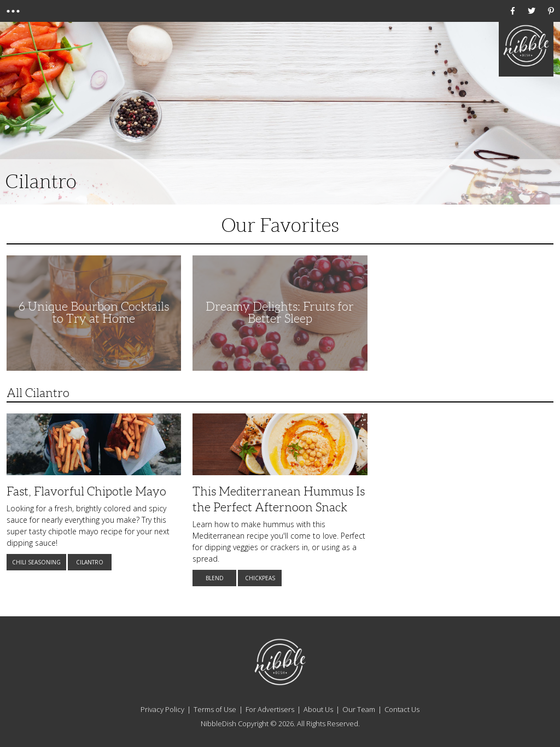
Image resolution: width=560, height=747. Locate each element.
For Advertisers (270, 709)
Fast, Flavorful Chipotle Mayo (86, 491)
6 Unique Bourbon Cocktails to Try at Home (94, 313)
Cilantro (90, 562)
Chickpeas (260, 578)
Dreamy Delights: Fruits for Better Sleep (280, 313)
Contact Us (402, 709)
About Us (318, 709)
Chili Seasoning (36, 562)
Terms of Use (215, 709)
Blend (215, 578)
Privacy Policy (162, 709)
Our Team (359, 709)
